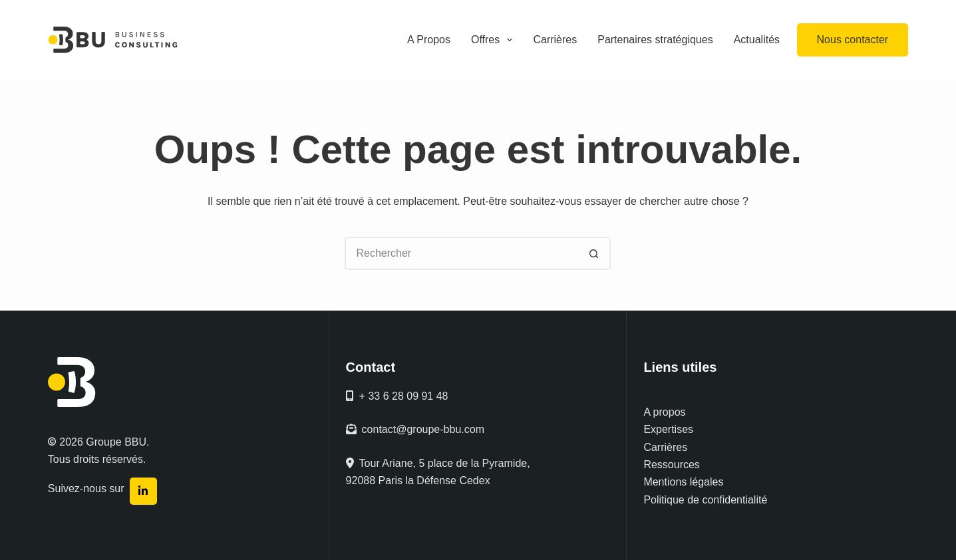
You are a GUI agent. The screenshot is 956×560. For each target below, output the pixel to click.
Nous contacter (853, 40)
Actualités (757, 40)
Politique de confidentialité (705, 500)
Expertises (668, 429)
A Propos (429, 40)
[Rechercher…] (461, 253)
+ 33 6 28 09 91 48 (397, 396)
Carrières (555, 40)
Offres (494, 40)
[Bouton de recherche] (594, 253)
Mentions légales (683, 482)
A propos (664, 412)
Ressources (671, 465)
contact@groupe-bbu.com (415, 429)
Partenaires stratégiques (655, 40)
